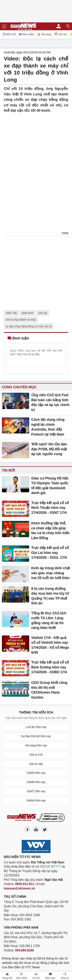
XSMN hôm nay (36, 773)
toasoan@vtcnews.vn (19, 888)
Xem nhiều (26, 34)
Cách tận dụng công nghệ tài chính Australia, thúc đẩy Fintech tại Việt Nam (48, 427)
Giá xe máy (36, 764)
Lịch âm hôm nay (36, 727)
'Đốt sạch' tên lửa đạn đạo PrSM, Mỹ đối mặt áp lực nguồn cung (49, 449)
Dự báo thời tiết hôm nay (36, 736)
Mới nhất (9, 34)
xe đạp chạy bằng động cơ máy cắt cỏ (29, 326)
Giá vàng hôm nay (36, 745)
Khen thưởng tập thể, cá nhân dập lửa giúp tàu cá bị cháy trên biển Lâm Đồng (50, 531)
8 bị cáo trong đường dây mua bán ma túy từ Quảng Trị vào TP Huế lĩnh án (50, 596)
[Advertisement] (36, 149)
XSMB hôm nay (36, 782)
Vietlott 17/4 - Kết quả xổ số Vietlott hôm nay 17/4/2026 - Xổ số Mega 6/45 (50, 645)
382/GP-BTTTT (50, 867)
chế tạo (43, 313)
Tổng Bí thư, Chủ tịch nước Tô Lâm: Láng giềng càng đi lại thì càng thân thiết (49, 621)
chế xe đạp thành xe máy (21, 320)
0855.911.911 (25, 884)
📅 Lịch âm (61, 34)
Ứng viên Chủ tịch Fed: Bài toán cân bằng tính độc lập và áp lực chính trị (50, 402)
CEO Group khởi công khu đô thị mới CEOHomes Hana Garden (49, 690)
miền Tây (11, 313)
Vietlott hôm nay (36, 800)
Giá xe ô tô (36, 755)
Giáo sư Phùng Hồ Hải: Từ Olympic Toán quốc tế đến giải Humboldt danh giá (50, 486)
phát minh (28, 313)
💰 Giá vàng (44, 34)
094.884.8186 (25, 950)
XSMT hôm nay (36, 791)
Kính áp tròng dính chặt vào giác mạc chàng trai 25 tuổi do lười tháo (51, 573)
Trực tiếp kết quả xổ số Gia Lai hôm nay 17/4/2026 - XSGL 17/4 (50, 553)
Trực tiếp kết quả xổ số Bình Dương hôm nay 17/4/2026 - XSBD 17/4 (50, 667)
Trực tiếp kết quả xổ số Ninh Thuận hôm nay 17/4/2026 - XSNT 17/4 (50, 508)
